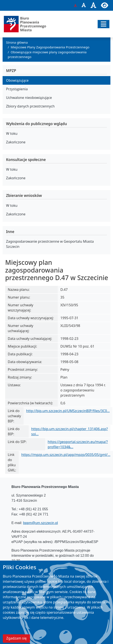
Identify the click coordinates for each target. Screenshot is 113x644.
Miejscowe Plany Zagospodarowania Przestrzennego (50, 47)
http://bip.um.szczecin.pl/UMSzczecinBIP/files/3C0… (68, 411)
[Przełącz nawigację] (104, 24)
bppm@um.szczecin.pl (40, 523)
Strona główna (17, 42)
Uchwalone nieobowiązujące (29, 98)
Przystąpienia (17, 89)
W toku (12, 133)
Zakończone (16, 142)
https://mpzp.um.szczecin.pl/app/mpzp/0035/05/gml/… (66, 455)
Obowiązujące (17, 80)
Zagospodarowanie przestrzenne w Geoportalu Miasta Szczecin (50, 244)
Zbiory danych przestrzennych (30, 106)
